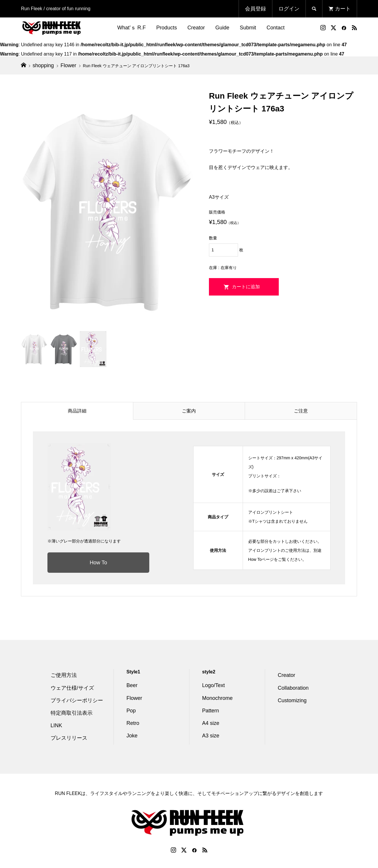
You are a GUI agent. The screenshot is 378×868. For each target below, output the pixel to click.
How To (98, 563)
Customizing (292, 700)
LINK (56, 725)
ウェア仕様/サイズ (72, 688)
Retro (133, 723)
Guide (222, 28)
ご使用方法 (64, 675)
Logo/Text (214, 685)
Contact (276, 28)
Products (167, 28)
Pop (131, 711)
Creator (196, 28)
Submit (248, 28)
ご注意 (301, 411)
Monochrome (218, 698)
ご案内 (189, 411)
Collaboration (293, 688)
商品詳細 (77, 411)
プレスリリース (69, 738)
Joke (132, 736)
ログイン (289, 9)
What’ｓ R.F (132, 28)
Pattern (211, 711)
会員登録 (255, 9)
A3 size (211, 736)
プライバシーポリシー (77, 700)
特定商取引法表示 (72, 713)
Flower (134, 698)
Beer (132, 685)
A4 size (211, 723)
